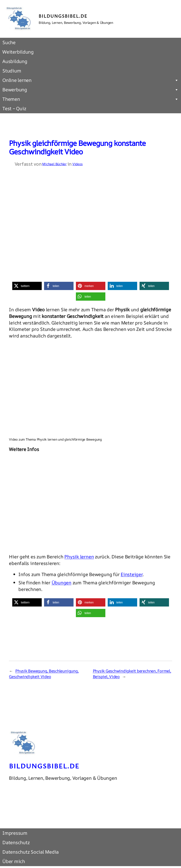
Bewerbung (90, 90)
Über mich (14, 861)
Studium (12, 71)
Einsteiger (132, 574)
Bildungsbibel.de (63, 16)
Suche (9, 42)
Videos (78, 164)
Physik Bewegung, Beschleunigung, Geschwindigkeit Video (44, 674)
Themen (90, 99)
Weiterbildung (18, 52)
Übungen (62, 583)
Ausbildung (15, 61)
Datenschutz (16, 842)
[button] (27, 286)
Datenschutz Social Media (31, 852)
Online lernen (90, 80)
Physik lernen (79, 557)
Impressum (15, 833)
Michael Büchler (54, 164)
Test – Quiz (14, 108)
